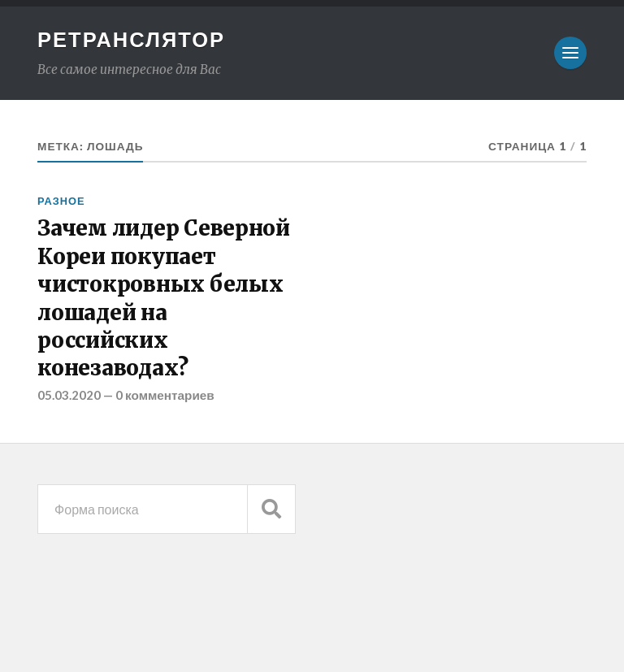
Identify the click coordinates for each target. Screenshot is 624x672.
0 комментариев (165, 395)
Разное (61, 201)
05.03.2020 (69, 395)
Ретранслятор (131, 39)
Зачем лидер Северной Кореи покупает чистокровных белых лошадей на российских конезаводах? (164, 298)
